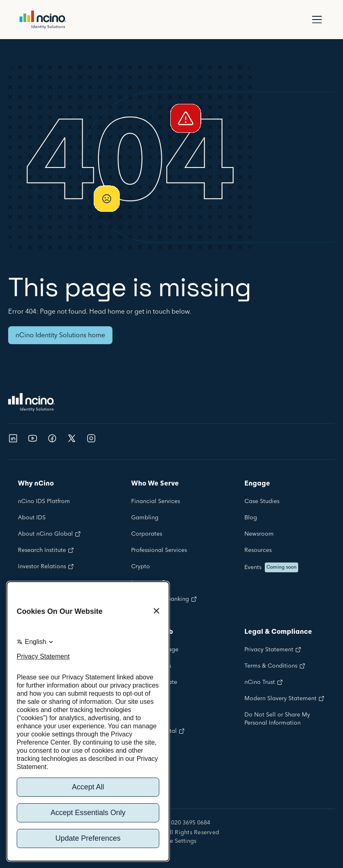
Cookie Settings (175, 841)
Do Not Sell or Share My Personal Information (277, 719)
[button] (315, 20)
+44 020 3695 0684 (185, 823)
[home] (43, 20)
